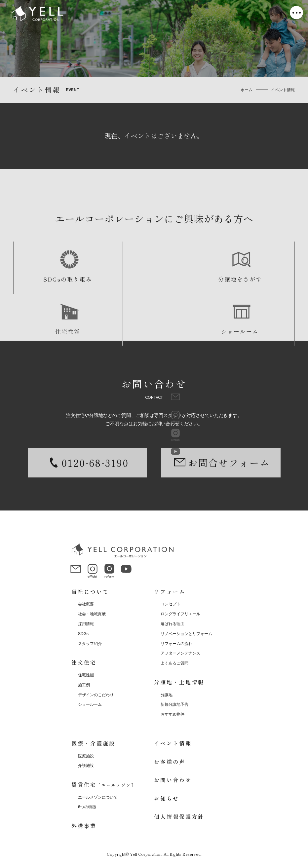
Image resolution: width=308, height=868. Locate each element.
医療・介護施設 (93, 743)
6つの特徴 (87, 807)
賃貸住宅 (104, 784)
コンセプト (171, 604)
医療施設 (86, 756)
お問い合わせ (173, 780)
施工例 (84, 685)
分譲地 (167, 695)
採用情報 (86, 624)
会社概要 (86, 604)
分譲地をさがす (119, 279)
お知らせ (167, 798)
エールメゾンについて (98, 797)
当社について (90, 591)
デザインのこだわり (96, 695)
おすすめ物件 (173, 714)
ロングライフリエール (180, 614)
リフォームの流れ (176, 644)
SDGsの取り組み (48, 279)
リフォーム (170, 591)
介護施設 (86, 766)
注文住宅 (84, 662)
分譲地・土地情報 (179, 682)
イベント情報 (173, 743)
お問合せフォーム (229, 463)
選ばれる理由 (173, 624)
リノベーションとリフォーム (186, 634)
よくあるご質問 (174, 663)
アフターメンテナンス (180, 653)
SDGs (83, 634)
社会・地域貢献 (92, 614)
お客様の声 (170, 762)
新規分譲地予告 (174, 704)
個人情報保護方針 (179, 816)
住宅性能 (189, 279)
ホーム (247, 90)
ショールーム (259, 279)
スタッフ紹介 (90, 644)
